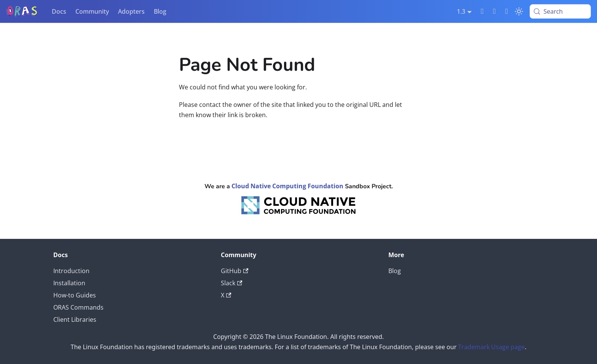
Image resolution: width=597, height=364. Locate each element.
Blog (160, 11)
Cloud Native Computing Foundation (287, 186)
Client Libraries (75, 319)
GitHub (235, 271)
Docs (59, 11)
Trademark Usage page (491, 347)
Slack (231, 283)
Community (92, 11)
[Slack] (482, 11)
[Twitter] (507, 11)
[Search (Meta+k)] (560, 11)
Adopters (131, 11)
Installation (69, 283)
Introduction (71, 271)
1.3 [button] (461, 11)
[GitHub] (495, 11)
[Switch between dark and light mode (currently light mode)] (519, 11)
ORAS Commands (78, 307)
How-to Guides (75, 295)
